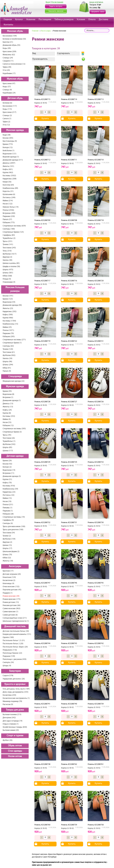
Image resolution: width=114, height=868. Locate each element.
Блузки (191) (8, 296)
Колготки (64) (8, 185)
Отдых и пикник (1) (11, 724)
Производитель (40, 59)
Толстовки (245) (9, 248)
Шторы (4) (7, 666)
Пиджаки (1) (8, 511)
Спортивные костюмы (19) (14, 517)
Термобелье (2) (9, 238)
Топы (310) (7, 251)
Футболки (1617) (10, 254)
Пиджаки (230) (9, 216)
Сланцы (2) (7, 116)
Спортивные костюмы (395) (14, 429)
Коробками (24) (9, 93)
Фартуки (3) (7, 257)
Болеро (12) (8, 148)
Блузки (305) (8, 138)
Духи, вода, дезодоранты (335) (16, 692)
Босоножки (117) (10, 106)
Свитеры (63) (8, 346)
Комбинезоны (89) (10, 188)
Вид (34, 54)
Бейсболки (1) (9, 151)
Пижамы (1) (7, 508)
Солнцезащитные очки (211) (15, 618)
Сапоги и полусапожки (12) (14, 64)
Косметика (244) (9, 695)
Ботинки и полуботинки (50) (14, 39)
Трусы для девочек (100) (13, 530)
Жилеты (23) (8, 308)
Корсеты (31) (8, 191)
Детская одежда (15, 456)
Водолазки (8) (8, 394)
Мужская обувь (15, 79)
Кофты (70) (7, 483)
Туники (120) (8, 349)
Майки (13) (7, 498)
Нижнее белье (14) (11, 207)
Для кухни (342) (9, 718)
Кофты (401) (8, 169)
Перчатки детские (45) (12, 590)
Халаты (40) (7, 260)
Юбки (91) (7, 368)
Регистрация (57, 2)
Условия (81, 20)
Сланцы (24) (8, 58)
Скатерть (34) (8, 662)
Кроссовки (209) (9, 52)
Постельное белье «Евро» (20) (15, 647)
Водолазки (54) (9, 302)
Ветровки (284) (9, 213)
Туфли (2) (6, 122)
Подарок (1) (8, 593)
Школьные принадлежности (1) (16, 621)
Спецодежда (15, 376)
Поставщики (45, 20)
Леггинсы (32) (9, 495)
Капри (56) (7, 182)
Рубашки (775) (9, 223)
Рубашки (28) (8, 514)
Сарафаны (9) (8, 520)
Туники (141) (8, 244)
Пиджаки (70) (8, 333)
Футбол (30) (8, 740)
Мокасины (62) (9, 55)
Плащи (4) (7, 279)
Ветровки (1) (8, 397)
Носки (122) (8, 204)
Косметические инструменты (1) (16, 698)
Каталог (19, 20)
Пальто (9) (7, 371)
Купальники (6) (9, 194)
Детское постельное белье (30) (16, 631)
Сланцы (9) (7, 90)
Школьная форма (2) (11, 552)
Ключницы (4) (8, 584)
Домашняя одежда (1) (12, 401)
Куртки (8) (7, 413)
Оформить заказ (98, 12)
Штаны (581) (8, 273)
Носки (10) (7, 502)
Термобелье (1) (9, 441)
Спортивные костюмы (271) (14, 340)
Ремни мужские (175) (12, 599)
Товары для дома (15, 710)
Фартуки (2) (7, 542)
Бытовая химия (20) (11, 730)
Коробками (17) (9, 74)
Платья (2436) (8, 210)
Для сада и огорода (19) (13, 721)
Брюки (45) (7, 391)
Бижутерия (15, 671)
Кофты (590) (8, 315)
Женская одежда (15, 130)
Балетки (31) (8, 42)
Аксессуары (15, 566)
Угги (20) (6, 70)
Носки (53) (7, 422)
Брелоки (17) (8, 571)
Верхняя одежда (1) (11, 157)
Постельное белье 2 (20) (13, 644)
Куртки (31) (7, 479)
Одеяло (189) (8, 637)
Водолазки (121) (9, 154)
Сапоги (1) (7, 119)
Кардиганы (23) (9, 492)
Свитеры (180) (9, 229)
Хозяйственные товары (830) (15, 727)
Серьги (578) (8, 676)
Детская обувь (15, 98)
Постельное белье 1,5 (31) (14, 641)
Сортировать (63, 54)
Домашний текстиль (15, 627)
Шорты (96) (7, 362)
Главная (8, 20)
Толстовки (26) (9, 438)
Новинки (31, 20)
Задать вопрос (56, 6)
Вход (48, 2)
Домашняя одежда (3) (12, 476)
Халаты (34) (7, 358)
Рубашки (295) (9, 337)
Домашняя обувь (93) (12, 45)
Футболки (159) (9, 539)
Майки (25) (7, 327)
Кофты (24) (7, 410)
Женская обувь (15, 31)
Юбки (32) (7, 558)
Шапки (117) (8, 451)
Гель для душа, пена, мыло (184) (16, 689)
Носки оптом (15, 756)
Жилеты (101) (8, 166)
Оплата (92, 20)
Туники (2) (7, 536)
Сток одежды (15, 751)
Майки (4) (7, 419)
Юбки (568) (7, 276)
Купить (45, 119)
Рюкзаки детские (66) (12, 605)
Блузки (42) (7, 464)
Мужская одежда (15, 387)
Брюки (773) (8, 144)
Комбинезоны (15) (10, 324)
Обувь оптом (15, 746)
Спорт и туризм (15, 736)
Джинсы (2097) (9, 163)
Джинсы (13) (8, 404)
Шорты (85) (7, 447)
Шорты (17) (7, 548)
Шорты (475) (8, 270)
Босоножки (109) (10, 36)
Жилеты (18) (8, 561)
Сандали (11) (8, 61)
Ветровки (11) (8, 473)
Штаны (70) (7, 555)
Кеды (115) (7, 109)
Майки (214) (8, 201)
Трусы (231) (7, 241)
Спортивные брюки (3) (12, 432)
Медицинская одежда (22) (14, 381)
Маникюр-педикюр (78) (12, 701)
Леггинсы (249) (9, 198)
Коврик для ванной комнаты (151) (17, 634)
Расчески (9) (8, 704)
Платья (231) (8, 505)
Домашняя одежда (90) (12, 305)
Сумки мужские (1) (10, 612)
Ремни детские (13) (11, 602)
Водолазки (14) (9, 470)
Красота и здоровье (15, 684)
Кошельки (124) (9, 577)
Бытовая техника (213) (12, 715)
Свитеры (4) (8, 523)
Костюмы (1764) (9, 321)
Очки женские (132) (11, 587)
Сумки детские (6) (10, 615)
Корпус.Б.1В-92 (41, 103)
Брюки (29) (7, 461)
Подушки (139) (9, 656)
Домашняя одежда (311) (13, 160)
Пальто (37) (7, 219)
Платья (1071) (8, 330)
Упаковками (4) (9, 282)
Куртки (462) (8, 173)
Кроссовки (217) (9, 112)
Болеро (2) (7, 467)
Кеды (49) (7, 48)
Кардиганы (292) (10, 312)
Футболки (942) (9, 355)
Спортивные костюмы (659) (14, 226)
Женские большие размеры (15, 289)
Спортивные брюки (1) (12, 343)
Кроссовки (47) (9, 84)
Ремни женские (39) (11, 596)
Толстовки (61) (9, 352)
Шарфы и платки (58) (11, 267)
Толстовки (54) (9, 533)
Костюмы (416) (9, 486)
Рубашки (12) (8, 426)
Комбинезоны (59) (10, 489)
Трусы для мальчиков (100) (14, 527)
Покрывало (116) (10, 650)
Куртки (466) (8, 318)
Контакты (8, 25)
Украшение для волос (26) (14, 679)
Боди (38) (7, 135)
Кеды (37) (7, 87)
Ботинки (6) (7, 103)
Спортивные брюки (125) (13, 232)
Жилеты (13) (8, 407)
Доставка (104, 20)
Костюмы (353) (9, 416)
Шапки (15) (7, 545)
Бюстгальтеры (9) (10, 141)
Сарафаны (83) (9, 235)
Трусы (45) (7, 435)
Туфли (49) (7, 67)
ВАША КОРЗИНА (96, 2)
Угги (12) (6, 125)
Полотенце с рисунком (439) (15, 659)
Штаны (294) (8, 365)
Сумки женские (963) (12, 609)
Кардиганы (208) (10, 179)
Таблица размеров (64, 20)
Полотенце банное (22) (12, 653)
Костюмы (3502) (9, 176)
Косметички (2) (9, 580)
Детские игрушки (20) (12, 574)
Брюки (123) (8, 299)
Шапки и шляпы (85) (11, 263)
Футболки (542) (9, 444)
